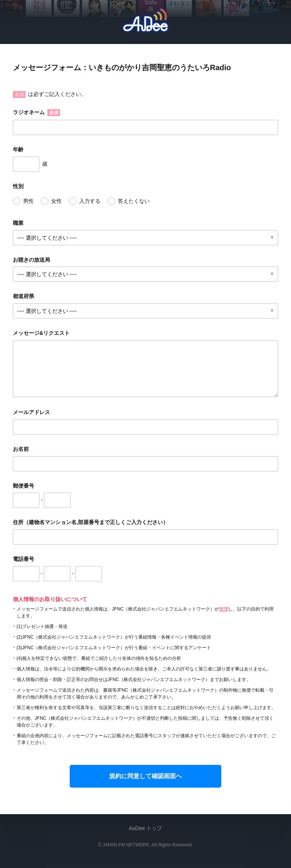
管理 (224, 609)
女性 (56, 201)
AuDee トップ (146, 828)
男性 (28, 201)
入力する (90, 201)
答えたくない (134, 201)
